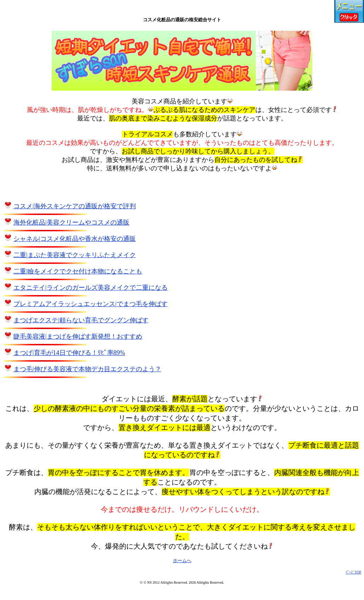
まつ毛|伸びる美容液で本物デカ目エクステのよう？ (87, 369)
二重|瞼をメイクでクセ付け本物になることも (78, 271)
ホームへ (182, 561)
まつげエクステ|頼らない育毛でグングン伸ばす (81, 320)
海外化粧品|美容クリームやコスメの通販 (71, 222)
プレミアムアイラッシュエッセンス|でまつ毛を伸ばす (91, 304)
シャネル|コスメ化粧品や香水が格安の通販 (75, 239)
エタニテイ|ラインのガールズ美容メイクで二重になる (91, 288)
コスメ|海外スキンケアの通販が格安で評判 (75, 206)
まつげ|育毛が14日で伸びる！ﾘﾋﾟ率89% (69, 353)
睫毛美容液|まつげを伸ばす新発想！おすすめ (78, 336)
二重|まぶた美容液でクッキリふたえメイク (75, 255)
